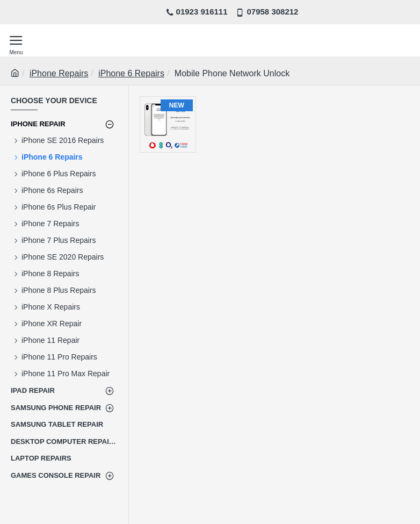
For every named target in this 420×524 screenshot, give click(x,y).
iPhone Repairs (59, 73)
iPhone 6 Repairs (131, 73)
